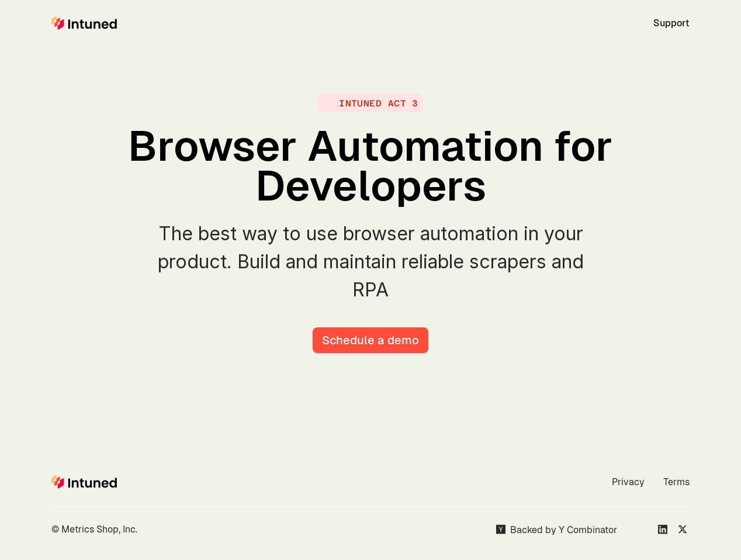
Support (671, 23)
